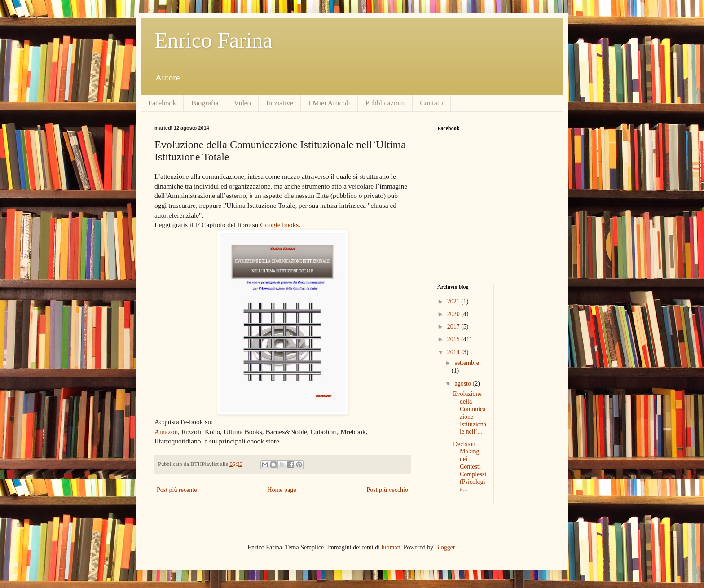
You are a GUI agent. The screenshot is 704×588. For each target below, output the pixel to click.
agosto (463, 384)
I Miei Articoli (329, 103)
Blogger (445, 547)
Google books (279, 225)
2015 (454, 339)
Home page (282, 490)
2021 (454, 301)
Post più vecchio (387, 490)
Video (242, 103)
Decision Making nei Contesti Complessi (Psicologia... (470, 467)
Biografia (205, 103)
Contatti (432, 103)
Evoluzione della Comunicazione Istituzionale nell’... (470, 413)
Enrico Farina (213, 40)
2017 (454, 327)
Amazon (166, 432)
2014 (454, 352)
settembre (466, 363)
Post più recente (177, 490)
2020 (454, 314)
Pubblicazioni (385, 103)
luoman (391, 547)
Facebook (162, 103)
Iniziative (280, 103)
